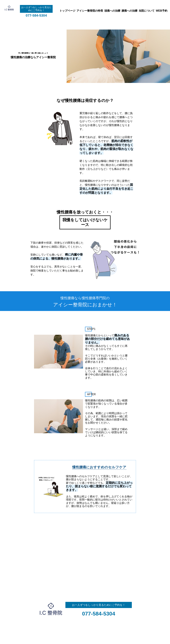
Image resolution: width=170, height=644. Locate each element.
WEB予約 (162, 11)
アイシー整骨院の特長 (90, 11)
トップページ (67, 11)
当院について (147, 11)
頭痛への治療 (112, 11)
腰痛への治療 (129, 11)
